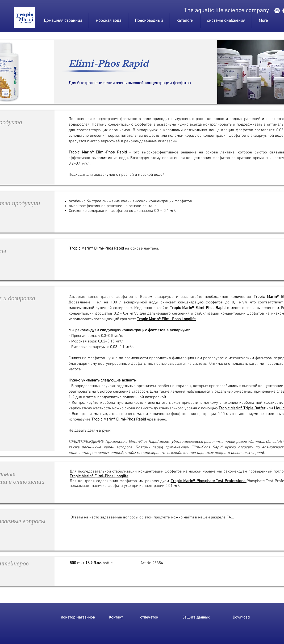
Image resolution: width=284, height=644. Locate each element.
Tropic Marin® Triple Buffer (242, 408)
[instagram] (277, 11)
